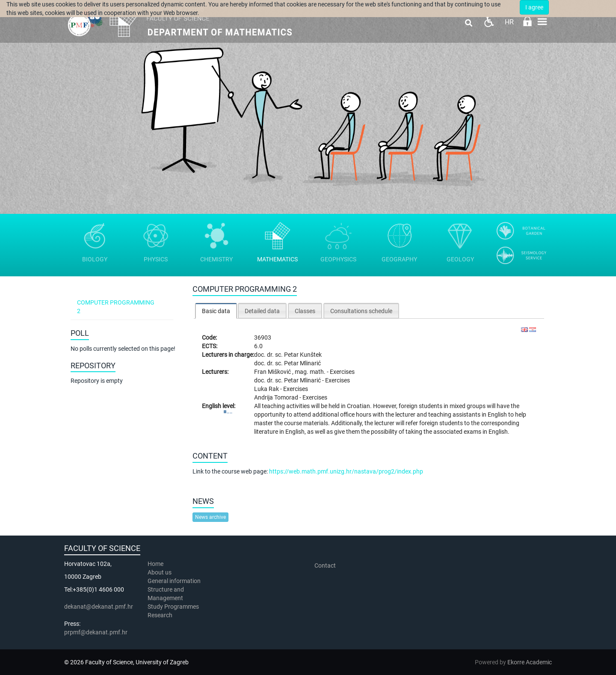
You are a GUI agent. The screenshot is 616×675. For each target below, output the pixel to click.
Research (161, 615)
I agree (534, 7)
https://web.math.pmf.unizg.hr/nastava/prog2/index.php (346, 471)
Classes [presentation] (305, 311)
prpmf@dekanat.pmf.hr (96, 632)
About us (160, 572)
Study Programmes (173, 607)
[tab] (216, 311)
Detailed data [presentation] (262, 311)
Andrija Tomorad (277, 397)
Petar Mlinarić (302, 363)
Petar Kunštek (303, 355)
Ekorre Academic (530, 662)
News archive (210, 517)
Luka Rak (267, 389)
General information (174, 581)
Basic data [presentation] (216, 311)
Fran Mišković (273, 372)
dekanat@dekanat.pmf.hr (99, 607)
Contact (325, 565)
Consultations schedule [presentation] (361, 311)
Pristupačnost (489, 22)
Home (155, 564)
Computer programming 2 (116, 307)
